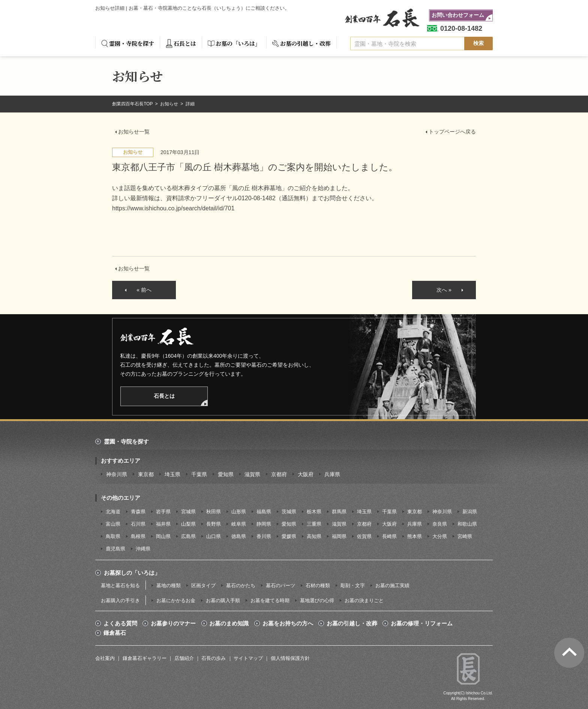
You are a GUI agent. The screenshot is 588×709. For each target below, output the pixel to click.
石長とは (185, 43)
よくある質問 (120, 624)
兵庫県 (332, 474)
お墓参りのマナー (173, 624)
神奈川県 (117, 474)
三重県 (314, 524)
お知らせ (170, 104)
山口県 (214, 536)
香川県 (264, 536)
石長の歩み (214, 658)
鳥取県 (113, 536)
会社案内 (105, 658)
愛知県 (226, 474)
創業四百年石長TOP (133, 104)
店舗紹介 (184, 658)
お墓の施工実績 (392, 585)
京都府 (279, 474)
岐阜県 (239, 524)
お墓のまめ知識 (229, 624)
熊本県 (415, 536)
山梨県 (188, 524)
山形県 (239, 512)
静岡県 (264, 524)
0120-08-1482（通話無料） (275, 198)
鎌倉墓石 (115, 633)
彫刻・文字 (353, 585)
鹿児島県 (115, 549)
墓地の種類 (169, 585)
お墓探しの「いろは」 (132, 573)
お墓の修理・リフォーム (422, 624)
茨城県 (289, 512)
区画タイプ (203, 585)
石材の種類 (318, 585)
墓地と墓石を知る (120, 585)
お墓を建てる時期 (270, 600)
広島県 (188, 536)
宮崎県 (465, 536)
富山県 (113, 524)
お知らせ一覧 (134, 132)
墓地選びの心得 (317, 600)
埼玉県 (172, 474)
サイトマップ (248, 658)
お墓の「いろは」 (238, 43)
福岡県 (339, 536)
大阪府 (306, 474)
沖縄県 (143, 549)
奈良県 (440, 524)
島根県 (138, 536)
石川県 (138, 524)
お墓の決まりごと (364, 600)
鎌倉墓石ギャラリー (145, 658)
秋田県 (214, 512)
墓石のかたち (241, 585)
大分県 (440, 536)
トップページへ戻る (452, 132)
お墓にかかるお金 (176, 600)
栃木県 (314, 512)
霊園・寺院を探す (132, 43)
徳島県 (239, 536)
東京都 (146, 474)
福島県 (264, 512)
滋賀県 (252, 474)
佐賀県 (364, 536)
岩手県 (163, 512)
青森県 (138, 512)
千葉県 (199, 474)
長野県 (214, 524)
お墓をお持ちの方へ (288, 624)
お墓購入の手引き (120, 600)
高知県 (314, 536)
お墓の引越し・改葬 (305, 43)
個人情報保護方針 (290, 658)
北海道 (113, 512)
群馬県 (339, 512)
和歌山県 (467, 524)
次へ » (444, 290)
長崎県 (389, 536)
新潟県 (470, 512)
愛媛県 (289, 536)
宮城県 (188, 512)
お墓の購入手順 (223, 600)
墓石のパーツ (280, 585)
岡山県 (163, 536)
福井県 (163, 524)
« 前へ (144, 290)
